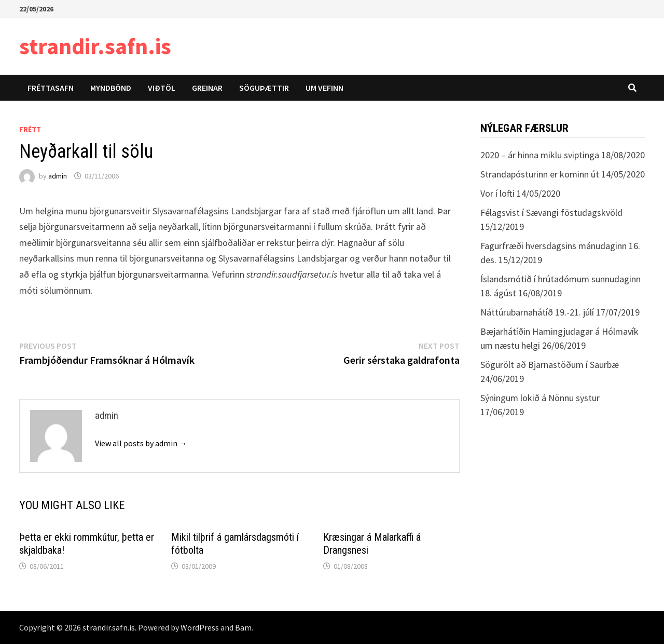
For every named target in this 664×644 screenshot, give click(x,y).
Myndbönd (111, 88)
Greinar (207, 88)
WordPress (200, 627)
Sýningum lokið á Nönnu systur (540, 398)
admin (58, 176)
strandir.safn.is (95, 46)
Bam (243, 627)
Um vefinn (324, 88)
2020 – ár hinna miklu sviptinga (540, 155)
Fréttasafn (51, 88)
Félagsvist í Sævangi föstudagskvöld (551, 213)
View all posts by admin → (141, 443)
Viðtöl (162, 88)
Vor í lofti (497, 193)
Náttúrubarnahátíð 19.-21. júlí (537, 312)
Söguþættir (264, 88)
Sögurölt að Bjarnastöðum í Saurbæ (550, 365)
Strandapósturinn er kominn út (540, 174)
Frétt (30, 129)
